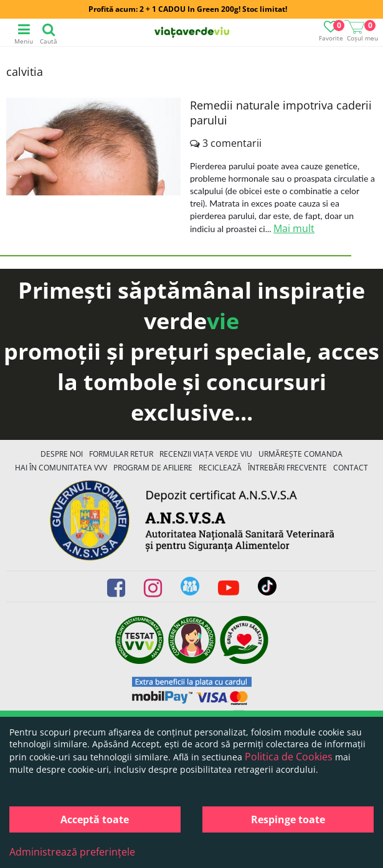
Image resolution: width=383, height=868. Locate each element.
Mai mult (294, 228)
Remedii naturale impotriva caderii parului (281, 113)
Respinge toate (288, 819)
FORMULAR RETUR (121, 454)
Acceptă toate (95, 819)
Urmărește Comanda (300, 454)
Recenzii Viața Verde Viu (206, 454)
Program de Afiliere (153, 468)
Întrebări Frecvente (287, 468)
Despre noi (62, 454)
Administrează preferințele (72, 852)
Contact (351, 468)
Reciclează (220, 468)
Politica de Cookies (289, 757)
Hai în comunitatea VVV (61, 468)
